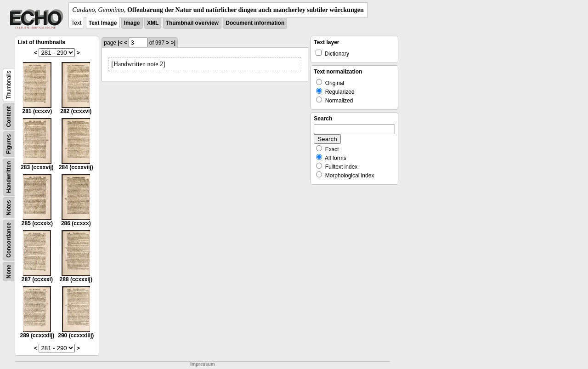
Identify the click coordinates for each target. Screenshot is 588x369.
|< (120, 43)
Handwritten (9, 177)
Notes (9, 207)
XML (153, 23)
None (9, 272)
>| (173, 43)
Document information (255, 23)
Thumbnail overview (192, 23)
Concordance (9, 240)
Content (9, 116)
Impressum (202, 364)
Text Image (103, 23)
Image (132, 23)
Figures (9, 144)
